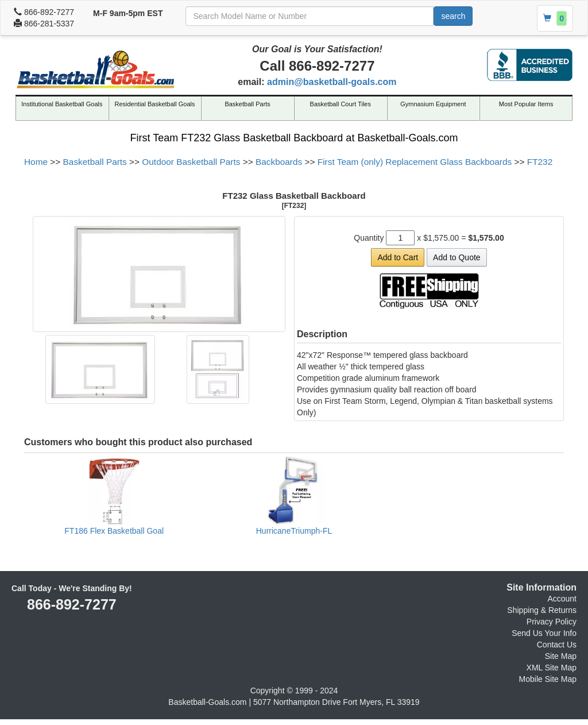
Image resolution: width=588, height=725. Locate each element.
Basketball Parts (247, 104)
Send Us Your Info (544, 633)
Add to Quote (457, 257)
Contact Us (557, 645)
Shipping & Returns (542, 610)
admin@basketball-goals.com (332, 82)
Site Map (561, 656)
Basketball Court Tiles (341, 104)
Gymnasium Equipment (433, 104)
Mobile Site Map (548, 679)
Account (562, 599)
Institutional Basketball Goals (62, 104)
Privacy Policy (552, 622)
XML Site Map (552, 668)
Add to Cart (398, 257)
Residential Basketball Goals (154, 104)
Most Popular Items (526, 104)
